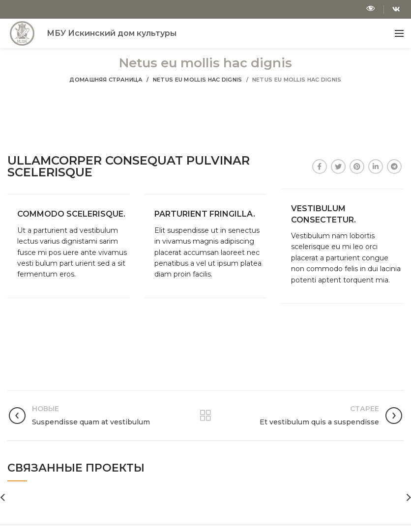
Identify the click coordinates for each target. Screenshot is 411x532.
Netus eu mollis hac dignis (198, 80)
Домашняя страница (106, 80)
